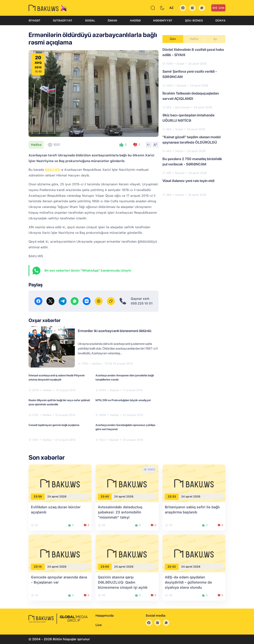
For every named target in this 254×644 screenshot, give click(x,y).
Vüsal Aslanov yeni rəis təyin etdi (188, 181)
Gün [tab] (173, 39)
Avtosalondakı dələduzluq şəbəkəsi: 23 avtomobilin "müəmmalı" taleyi (120, 512)
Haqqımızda (105, 616)
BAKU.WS (52, 170)
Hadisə (135, 20)
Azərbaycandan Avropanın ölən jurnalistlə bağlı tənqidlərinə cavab (125, 377)
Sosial (90, 20)
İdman (112, 20)
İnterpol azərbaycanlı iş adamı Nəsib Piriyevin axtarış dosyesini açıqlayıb (57, 377)
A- (149, 145)
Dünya (220, 20)
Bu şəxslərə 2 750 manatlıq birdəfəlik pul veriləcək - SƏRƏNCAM (192, 161)
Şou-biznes (194, 20)
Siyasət (34, 20)
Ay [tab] (215, 39)
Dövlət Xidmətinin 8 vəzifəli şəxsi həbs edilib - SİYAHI (193, 52)
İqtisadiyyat (63, 20)
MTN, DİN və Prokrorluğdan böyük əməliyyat (123, 400)
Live (218, 8)
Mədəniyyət (163, 20)
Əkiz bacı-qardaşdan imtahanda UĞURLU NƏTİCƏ (188, 118)
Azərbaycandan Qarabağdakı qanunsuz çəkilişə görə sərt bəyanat (125, 427)
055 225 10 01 (142, 303)
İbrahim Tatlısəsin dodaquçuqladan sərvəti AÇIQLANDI (191, 96)
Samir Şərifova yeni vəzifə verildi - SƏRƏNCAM (190, 74)
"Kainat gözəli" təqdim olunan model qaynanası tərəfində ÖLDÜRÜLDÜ (191, 140)
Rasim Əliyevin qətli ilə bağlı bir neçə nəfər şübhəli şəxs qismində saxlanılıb (59, 402)
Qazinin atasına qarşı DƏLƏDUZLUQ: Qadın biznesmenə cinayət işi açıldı (123, 582)
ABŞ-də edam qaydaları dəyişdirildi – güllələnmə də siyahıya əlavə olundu (188, 582)
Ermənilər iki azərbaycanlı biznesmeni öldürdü (114, 331)
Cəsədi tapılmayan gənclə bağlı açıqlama (54, 425)
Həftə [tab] (194, 39)
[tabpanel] (194, 122)
